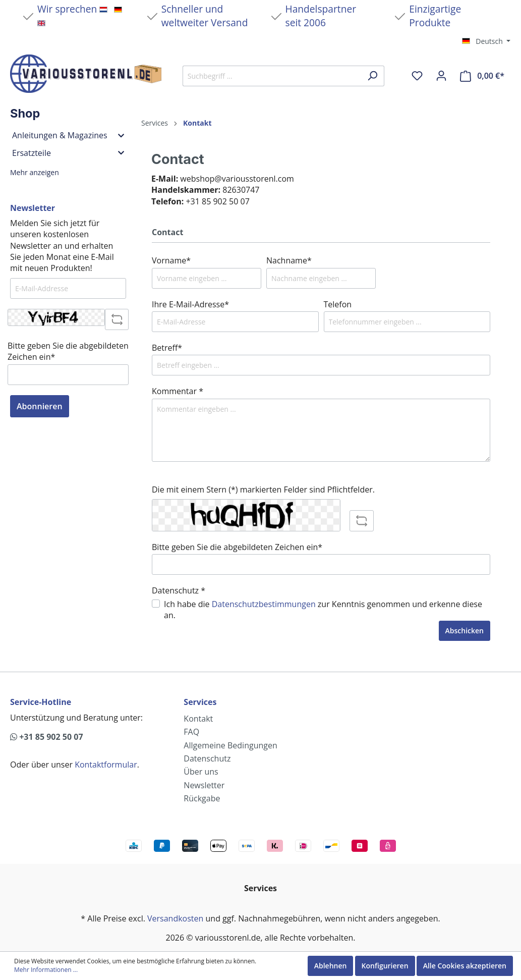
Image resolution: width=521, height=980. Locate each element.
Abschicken (465, 631)
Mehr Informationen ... (46, 970)
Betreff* (167, 348)
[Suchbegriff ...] (272, 76)
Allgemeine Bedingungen (230, 745)
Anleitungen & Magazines (68, 135)
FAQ (191, 732)
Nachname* (289, 260)
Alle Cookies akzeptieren (465, 966)
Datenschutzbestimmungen (264, 604)
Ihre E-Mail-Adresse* (190, 304)
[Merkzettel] (417, 76)
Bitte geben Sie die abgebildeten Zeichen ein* (68, 351)
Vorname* (171, 260)
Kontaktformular (106, 765)
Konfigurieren (385, 966)
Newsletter (204, 785)
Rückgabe (202, 798)
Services (200, 702)
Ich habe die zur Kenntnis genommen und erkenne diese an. (323, 610)
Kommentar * (178, 391)
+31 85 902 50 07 (47, 737)
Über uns (201, 772)
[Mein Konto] (441, 76)
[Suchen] (372, 76)
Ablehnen (331, 966)
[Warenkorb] (482, 76)
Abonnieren (40, 406)
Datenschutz (207, 758)
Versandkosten (175, 918)
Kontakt (198, 719)
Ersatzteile (68, 153)
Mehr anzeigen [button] (35, 172)
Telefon (338, 304)
